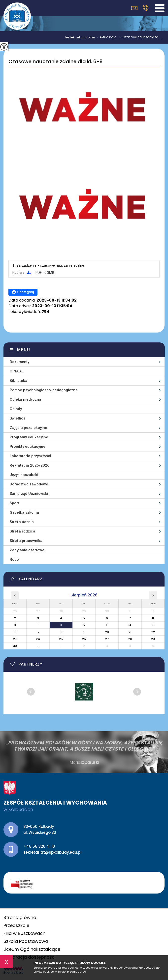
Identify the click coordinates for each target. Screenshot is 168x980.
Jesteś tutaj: (75, 37)
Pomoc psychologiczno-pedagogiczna (44, 390)
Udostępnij (23, 292)
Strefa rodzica (22, 531)
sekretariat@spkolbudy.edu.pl (134, 8)
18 (61, 632)
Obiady (16, 409)
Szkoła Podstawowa (26, 941)
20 (107, 632)
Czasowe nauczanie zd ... (139, 37)
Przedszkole (16, 925)
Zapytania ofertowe (27, 550)
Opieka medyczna (25, 399)
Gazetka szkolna (24, 512)
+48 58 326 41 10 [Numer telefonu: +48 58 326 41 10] (39, 846)
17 (38, 632)
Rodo (14, 560)
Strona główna (20, 917)
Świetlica (18, 418)
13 (107, 625)
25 (61, 639)
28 (130, 639)
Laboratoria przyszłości (30, 456)
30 (15, 646)
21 (130, 632)
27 (107, 639)
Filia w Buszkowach (24, 933)
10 (38, 625)
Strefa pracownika (26, 541)
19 (84, 632)
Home (90, 37)
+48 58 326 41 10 (145, 8)
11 (61, 625)
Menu (24, 350)
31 (38, 646)
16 (15, 632)
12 (84, 625)
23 (15, 639)
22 (153, 632)
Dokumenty (19, 362)
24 (38, 639)
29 (153, 639)
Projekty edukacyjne (28, 447)
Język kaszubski (24, 475)
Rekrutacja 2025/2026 (30, 465)
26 (84, 639)
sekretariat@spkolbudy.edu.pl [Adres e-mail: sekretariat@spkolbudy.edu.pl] (52, 852)
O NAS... (17, 371)
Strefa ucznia (22, 522)
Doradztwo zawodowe (29, 484)
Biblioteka (18, 381)
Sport (14, 503)
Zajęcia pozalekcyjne (28, 428)
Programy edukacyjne (29, 437)
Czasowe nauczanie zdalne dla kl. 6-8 (56, 62)
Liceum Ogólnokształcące (32, 949)
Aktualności (106, 37)
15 (153, 625)
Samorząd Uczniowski (29, 494)
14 (130, 625)
